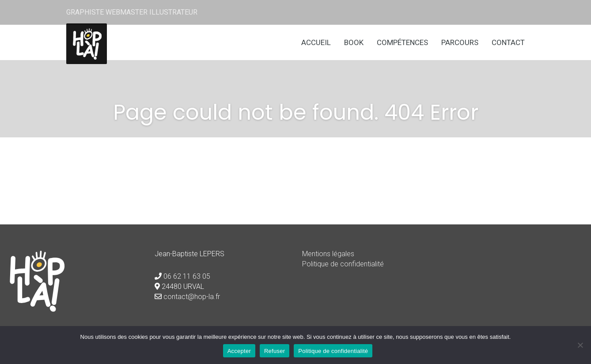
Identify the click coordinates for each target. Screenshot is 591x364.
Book (354, 42)
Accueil (316, 42)
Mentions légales (328, 254)
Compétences (402, 42)
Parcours (460, 42)
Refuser (275, 351)
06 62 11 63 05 (187, 276)
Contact (508, 42)
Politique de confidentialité (343, 264)
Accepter (239, 351)
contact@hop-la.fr (192, 297)
